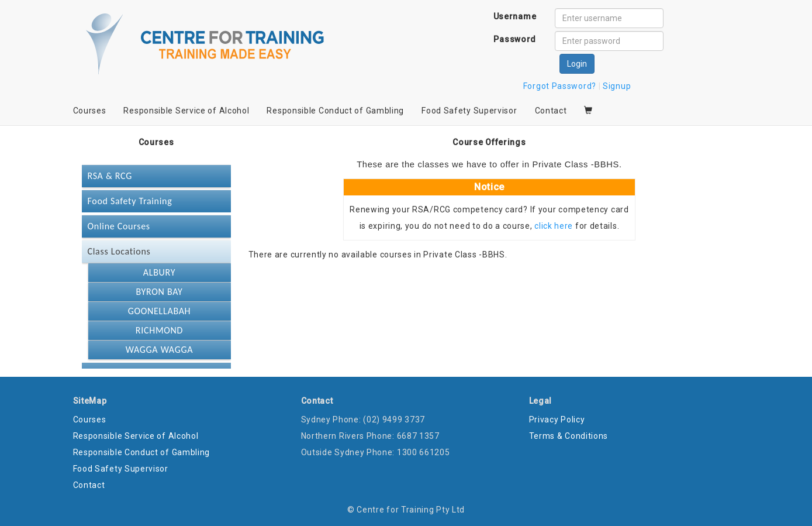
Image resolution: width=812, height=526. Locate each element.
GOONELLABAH (160, 311)
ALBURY (159, 272)
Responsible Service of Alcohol (186, 111)
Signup (617, 86)
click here (554, 226)
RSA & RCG (110, 176)
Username (515, 16)
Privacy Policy (557, 420)
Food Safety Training (130, 201)
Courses (90, 111)
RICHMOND (159, 330)
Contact (551, 111)
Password (515, 39)
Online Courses (119, 226)
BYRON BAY (160, 292)
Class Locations (119, 251)
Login (577, 64)
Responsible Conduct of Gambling (335, 111)
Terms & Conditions (569, 436)
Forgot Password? (560, 86)
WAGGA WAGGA (160, 350)
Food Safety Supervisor (469, 111)
